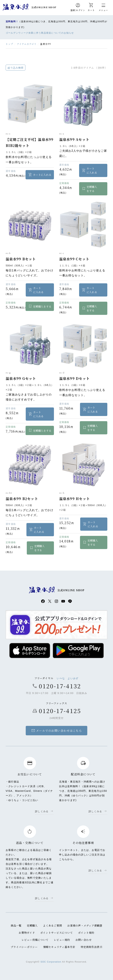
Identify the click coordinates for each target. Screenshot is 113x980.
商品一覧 (16, 926)
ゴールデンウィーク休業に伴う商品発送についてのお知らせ (40, 33)
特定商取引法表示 (92, 947)
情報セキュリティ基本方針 (59, 947)
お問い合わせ (84, 940)
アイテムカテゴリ (27, 44)
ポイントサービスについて (56, 933)
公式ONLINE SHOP (44, 7)
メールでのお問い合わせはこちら (56, 731)
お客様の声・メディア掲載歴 (85, 926)
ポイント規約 (86, 933)
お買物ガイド (27, 933)
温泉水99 (16, 7)
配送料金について (83, 774)
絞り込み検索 (16, 68)
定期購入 (32, 926)
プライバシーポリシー (24, 947)
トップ (9, 44)
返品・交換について (30, 843)
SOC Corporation (51, 962)
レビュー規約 (62, 940)
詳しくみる (42, 811)
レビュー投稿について (35, 940)
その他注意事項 (83, 843)
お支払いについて (30, 774)
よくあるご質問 (52, 926)
